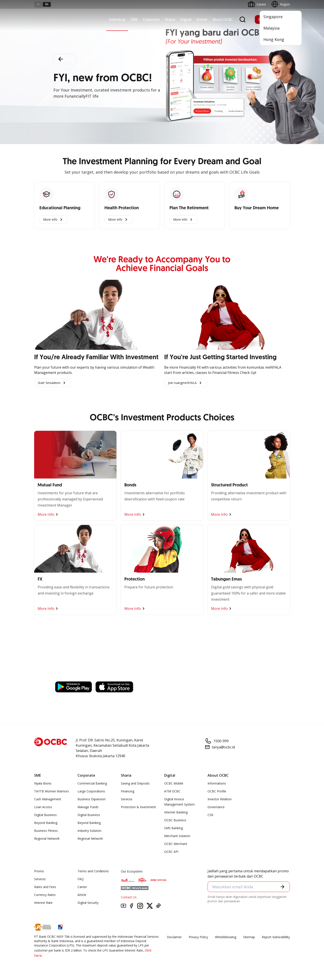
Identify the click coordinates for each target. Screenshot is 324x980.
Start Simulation (52, 383)
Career (82, 887)
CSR (210, 815)
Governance (216, 807)
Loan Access (43, 807)
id (39, 4)
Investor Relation (220, 799)
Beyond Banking (46, 823)
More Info (54, 220)
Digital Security (88, 903)
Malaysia (271, 28)
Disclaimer (174, 937)
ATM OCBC (172, 791)
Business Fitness (46, 831)
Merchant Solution (177, 836)
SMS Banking (173, 828)
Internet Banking (176, 812)
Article (202, 19)
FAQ (81, 879)
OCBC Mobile (174, 783)
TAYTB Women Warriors (52, 791)
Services (127, 799)
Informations (217, 783)
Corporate (151, 19)
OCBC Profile (217, 791)
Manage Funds (88, 807)
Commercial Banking (92, 783)
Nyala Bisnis (43, 783)
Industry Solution (89, 831)
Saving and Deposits (135, 783)
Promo (39, 871)
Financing (128, 791)
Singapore (273, 17)
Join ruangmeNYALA (186, 383)
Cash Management (48, 799)
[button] (282, 887)
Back (65, 59)
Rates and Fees (45, 887)
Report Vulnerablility (276, 937)
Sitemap (249, 937)
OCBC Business (175, 820)
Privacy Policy (198, 937)
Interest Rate (43, 903)
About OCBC (223, 19)
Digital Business (45, 815)
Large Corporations (91, 791)
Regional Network (47, 838)
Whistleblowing (226, 937)
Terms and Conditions (93, 871)
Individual (117, 19)
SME (134, 19)
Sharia (170, 19)
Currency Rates (45, 895)
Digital (186, 19)
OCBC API (171, 852)
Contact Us (129, 897)
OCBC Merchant (176, 844)
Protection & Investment (138, 807)
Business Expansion (92, 799)
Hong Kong (274, 39)
